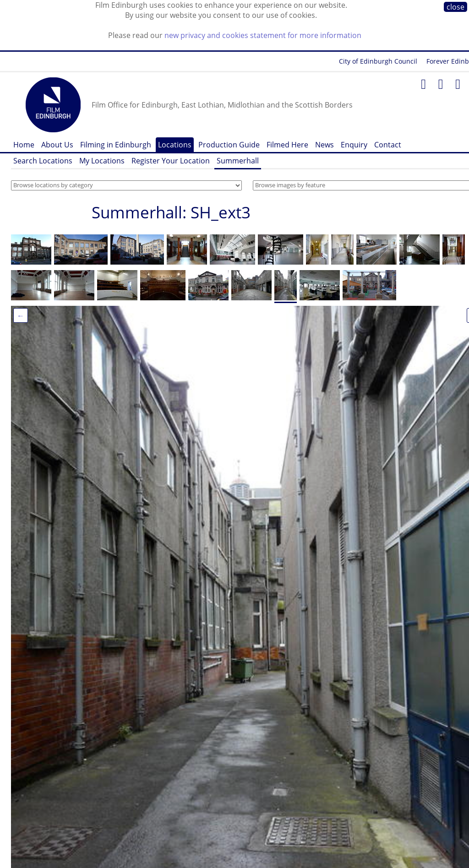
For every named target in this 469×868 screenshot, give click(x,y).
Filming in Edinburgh (116, 145)
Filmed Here (287, 145)
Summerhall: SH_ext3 (171, 212)
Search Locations (43, 161)
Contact (388, 145)
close (455, 7)
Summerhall (238, 161)
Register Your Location (171, 161)
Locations (175, 145)
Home (24, 145)
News (324, 145)
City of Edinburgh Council (378, 61)
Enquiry (354, 145)
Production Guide (229, 145)
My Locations (102, 161)
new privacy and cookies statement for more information (263, 35)
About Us (57, 145)
